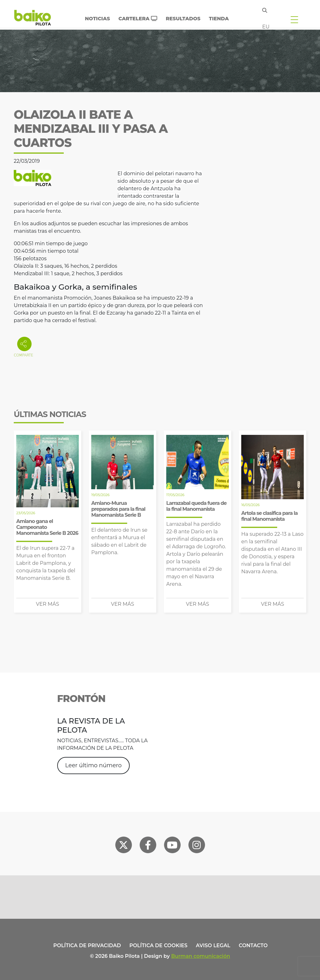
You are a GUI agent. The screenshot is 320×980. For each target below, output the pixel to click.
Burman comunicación (201, 956)
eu (266, 27)
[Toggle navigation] (294, 19)
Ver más (47, 604)
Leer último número (94, 765)
